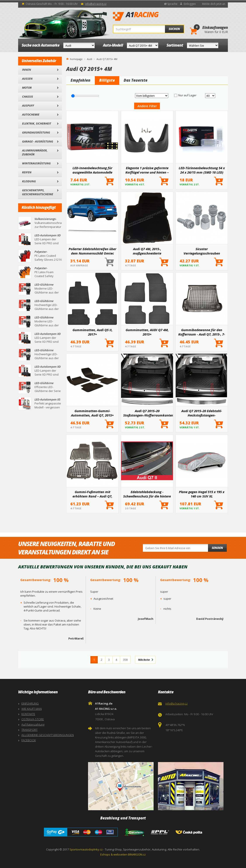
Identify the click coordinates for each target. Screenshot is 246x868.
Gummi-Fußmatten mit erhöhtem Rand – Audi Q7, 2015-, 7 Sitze (92, 494)
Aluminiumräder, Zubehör (35, 152)
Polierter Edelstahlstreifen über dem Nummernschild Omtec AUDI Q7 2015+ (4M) (92, 251)
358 (125, 660)
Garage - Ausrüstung (38, 141)
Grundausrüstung (36, 132)
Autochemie (31, 114)
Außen (27, 79)
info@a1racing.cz (96, 4)
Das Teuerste (136, 80)
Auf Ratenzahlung (33, 724)
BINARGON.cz (137, 854)
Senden (217, 548)
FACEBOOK (29, 740)
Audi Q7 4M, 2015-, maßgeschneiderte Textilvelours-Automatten (147, 251)
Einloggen (190, 4)
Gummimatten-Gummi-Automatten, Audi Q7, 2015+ (92, 413)
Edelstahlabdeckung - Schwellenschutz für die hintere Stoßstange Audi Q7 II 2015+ (147, 494)
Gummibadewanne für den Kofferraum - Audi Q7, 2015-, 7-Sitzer (202, 332)
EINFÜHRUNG (30, 703)
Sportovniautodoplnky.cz (86, 849)
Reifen (27, 172)
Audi (90, 59)
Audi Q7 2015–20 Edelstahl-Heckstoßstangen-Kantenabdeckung (202, 413)
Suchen (174, 29)
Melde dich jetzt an (214, 4)
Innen (27, 70)
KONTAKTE (28, 714)
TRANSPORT (29, 730)
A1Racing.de (150, 16)
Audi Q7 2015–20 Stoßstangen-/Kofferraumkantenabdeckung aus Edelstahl (148, 413)
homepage (76, 59)
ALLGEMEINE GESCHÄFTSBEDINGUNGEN (48, 735)
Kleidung (29, 181)
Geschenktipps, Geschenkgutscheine (38, 192)
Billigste (107, 80)
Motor (27, 88)
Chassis (28, 97)
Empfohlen (81, 80)
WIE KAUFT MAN (32, 709)
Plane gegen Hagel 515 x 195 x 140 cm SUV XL (202, 494)
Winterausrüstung (36, 163)
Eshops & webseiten (114, 854)
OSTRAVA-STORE (33, 719)
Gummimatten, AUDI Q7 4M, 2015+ (147, 332)
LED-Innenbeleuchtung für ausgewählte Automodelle (92, 170)
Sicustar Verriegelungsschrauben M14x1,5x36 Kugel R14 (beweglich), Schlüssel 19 (202, 251)
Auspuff (28, 105)
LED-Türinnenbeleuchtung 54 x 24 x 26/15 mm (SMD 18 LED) (202, 170)
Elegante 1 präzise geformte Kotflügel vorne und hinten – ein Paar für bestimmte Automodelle (147, 170)
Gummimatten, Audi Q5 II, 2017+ (93, 332)
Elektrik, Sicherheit (37, 123)
